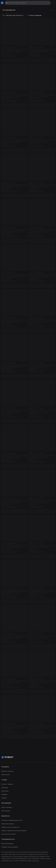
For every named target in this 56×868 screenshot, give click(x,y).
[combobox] (28, 10)
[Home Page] (3, 3)
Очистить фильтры (34, 15)
